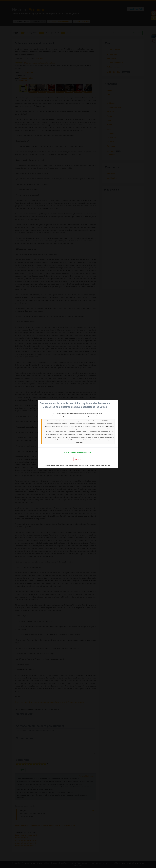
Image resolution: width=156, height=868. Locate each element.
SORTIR (78, 459)
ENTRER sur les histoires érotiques (78, 453)
